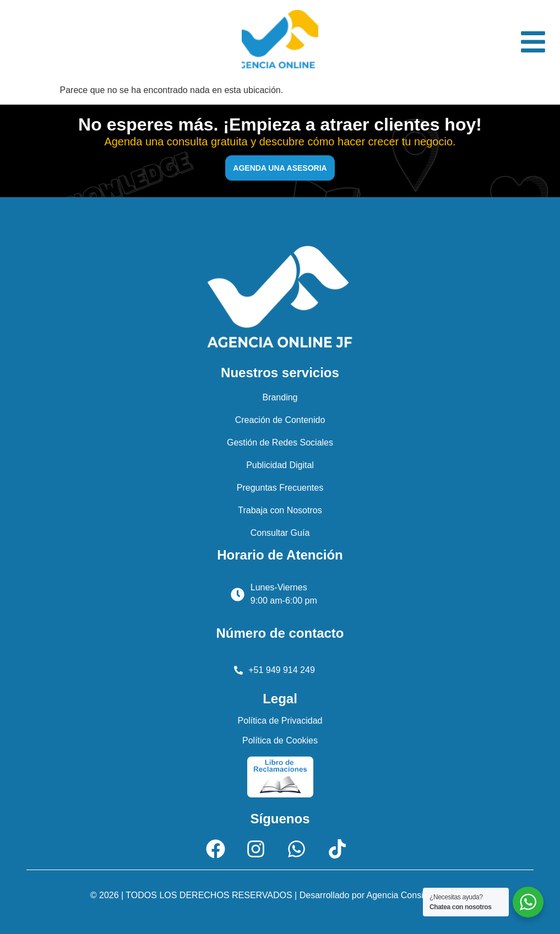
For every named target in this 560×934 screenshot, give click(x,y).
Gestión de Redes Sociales (280, 442)
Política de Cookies (280, 740)
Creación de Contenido (280, 420)
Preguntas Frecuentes (280, 488)
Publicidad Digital (280, 465)
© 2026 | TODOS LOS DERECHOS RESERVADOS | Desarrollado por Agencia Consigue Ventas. (280, 895)
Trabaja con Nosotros (280, 510)
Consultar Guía (280, 533)
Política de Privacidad (280, 721)
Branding (280, 397)
